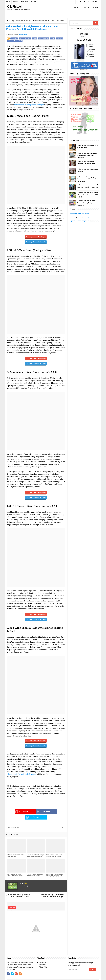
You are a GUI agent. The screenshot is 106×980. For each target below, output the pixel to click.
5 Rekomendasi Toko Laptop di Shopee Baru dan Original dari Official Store (86, 179)
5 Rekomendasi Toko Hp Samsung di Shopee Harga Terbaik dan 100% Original (87, 195)
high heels (15, 21)
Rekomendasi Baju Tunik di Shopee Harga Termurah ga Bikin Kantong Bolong (53, 891)
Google (13, 812)
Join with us (96, 2)
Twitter (52, 812)
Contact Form (43, 957)
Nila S (22, 877)
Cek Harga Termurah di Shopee (36, 237)
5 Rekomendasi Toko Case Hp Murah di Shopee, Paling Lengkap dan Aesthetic (87, 203)
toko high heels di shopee (15, 41)
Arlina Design (68, 977)
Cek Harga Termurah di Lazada (36, 242)
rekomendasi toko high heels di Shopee (29, 105)
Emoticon (12, 902)
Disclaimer (42, 959)
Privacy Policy (43, 961)
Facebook (33, 812)
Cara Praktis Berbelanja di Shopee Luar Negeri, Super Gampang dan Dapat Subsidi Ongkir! (15, 871)
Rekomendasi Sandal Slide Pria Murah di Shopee (16, 850)
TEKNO (87, 214)
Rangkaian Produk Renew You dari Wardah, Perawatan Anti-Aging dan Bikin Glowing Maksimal (55, 871)
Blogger (90, 218)
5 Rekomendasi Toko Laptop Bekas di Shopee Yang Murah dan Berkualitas (87, 155)
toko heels (60, 21)
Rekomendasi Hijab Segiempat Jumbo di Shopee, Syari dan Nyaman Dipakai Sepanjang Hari (35, 851)
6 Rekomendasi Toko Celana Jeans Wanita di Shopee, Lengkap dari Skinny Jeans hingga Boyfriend (35, 871)
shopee (53, 21)
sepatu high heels (44, 21)
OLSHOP (35, 21)
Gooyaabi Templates (88, 977)
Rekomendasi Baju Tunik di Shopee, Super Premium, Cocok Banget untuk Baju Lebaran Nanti (54, 851)
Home (9, 21)
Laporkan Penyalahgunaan (79, 221)
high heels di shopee (25, 21)
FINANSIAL (72, 214)
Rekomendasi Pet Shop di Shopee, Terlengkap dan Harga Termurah (19, 890)
